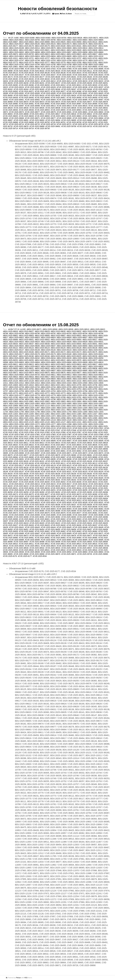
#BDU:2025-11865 (74, 414)
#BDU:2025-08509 (66, 329)
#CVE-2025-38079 (53, 455)
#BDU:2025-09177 (10, 46)
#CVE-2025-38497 (16, 106)
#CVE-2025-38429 (42, 525)
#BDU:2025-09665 (80, 371)
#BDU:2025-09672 (10, 373)
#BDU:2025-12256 (16, 424)
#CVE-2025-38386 (74, 91)
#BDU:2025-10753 (74, 389)
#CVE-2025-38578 (48, 112)
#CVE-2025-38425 (100, 523)
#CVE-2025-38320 (90, 85)
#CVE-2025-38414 (64, 521)
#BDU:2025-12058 (58, 418)
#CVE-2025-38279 (74, 494)
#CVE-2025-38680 (64, 118)
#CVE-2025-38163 (96, 75)
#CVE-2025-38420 (53, 95)
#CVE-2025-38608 (21, 114)
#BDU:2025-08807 (10, 42)
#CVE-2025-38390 (21, 517)
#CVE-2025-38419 (21, 523)
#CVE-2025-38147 (16, 75)
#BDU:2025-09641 (32, 371)
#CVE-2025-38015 (69, 443)
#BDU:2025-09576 (48, 48)
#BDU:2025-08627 (26, 331)
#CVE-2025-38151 (64, 472)
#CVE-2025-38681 (80, 118)
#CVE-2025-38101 (37, 461)
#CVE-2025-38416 (37, 95)
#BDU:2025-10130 (42, 381)
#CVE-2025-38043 (48, 447)
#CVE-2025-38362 (96, 509)
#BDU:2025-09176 (96, 44)
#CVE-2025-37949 (85, 430)
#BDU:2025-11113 (26, 406)
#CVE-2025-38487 (74, 104)
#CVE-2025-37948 (69, 430)
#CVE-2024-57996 (16, 69)
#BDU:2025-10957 (96, 404)
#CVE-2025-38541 (42, 550)
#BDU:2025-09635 (74, 369)
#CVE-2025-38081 (85, 455)
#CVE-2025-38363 (10, 91)
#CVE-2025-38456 (69, 529)
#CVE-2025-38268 (100, 492)
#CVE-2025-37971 (21, 437)
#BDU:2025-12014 (10, 418)
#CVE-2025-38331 (96, 503)
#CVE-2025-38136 (42, 73)
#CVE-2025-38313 (74, 85)
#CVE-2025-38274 (10, 494)
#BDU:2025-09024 (32, 342)
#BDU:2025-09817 (90, 54)
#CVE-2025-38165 (42, 476)
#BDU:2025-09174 (64, 44)
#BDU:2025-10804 (26, 67)
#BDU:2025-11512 (74, 410)
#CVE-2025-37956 (58, 432)
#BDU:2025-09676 (58, 373)
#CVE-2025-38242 (58, 488)
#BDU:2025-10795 (48, 65)
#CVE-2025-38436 (74, 525)
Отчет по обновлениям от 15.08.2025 (41, 325)
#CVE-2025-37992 (85, 437)
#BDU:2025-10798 (64, 65)
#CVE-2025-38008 (80, 441)
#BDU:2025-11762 (90, 410)
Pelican (18, 978)
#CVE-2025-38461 (16, 100)
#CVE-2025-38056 (100, 449)
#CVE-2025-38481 (26, 104)
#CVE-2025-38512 (42, 544)
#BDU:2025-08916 (90, 336)
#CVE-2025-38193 (26, 79)
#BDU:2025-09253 (10, 360)
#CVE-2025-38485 (90, 538)
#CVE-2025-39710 (85, 126)
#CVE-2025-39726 (85, 554)
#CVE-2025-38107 (100, 461)
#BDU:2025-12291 (80, 424)
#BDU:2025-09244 (48, 358)
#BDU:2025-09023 (16, 342)
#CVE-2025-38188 (21, 480)
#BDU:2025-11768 (48, 412)
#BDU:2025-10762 (32, 391)
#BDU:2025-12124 (10, 422)
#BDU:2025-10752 (58, 389)
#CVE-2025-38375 (42, 91)
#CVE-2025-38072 (80, 453)
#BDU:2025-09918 (80, 379)
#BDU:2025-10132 (96, 56)
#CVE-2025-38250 (32, 490)
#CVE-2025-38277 (42, 494)
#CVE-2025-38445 (26, 98)
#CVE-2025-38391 (16, 93)
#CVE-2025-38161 (80, 75)
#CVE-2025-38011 (21, 443)
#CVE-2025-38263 (69, 492)
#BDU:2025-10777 (42, 63)
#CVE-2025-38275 (26, 494)
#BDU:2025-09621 (42, 50)
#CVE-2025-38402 (58, 519)
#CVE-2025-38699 (26, 122)
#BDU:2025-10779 (58, 63)
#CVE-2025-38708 (74, 122)
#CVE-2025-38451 (21, 529)
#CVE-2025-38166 (58, 476)
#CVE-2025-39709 (69, 126)
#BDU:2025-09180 (58, 46)
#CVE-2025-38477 (85, 102)
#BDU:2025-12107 (32, 420)
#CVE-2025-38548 (26, 110)
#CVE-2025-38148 (32, 472)
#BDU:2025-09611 (10, 364)
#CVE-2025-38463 (74, 531)
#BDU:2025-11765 (16, 412)
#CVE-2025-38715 (32, 124)
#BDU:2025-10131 (80, 56)
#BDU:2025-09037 (26, 344)
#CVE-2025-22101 (16, 428)
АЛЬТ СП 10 (25, 14)
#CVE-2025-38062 (74, 451)
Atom (69, 14)
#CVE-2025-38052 (37, 449)
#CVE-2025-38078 (37, 455)
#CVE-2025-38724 (80, 124)
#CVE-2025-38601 (80, 112)
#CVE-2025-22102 (32, 428)
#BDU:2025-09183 (96, 354)
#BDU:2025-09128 (74, 348)
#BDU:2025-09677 (74, 373)
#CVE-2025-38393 (32, 93)
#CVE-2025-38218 (80, 484)
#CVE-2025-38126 (21, 468)
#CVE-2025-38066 (16, 453)
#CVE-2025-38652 (58, 116)
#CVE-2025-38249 (85, 83)
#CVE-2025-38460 (26, 531)
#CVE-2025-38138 (58, 73)
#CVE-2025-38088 (74, 457)
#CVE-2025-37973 (53, 437)
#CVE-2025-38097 (80, 459)
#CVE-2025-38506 (100, 542)
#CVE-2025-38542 (100, 108)
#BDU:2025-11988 (80, 416)
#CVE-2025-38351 (16, 509)
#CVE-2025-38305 (10, 500)
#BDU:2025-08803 (80, 40)
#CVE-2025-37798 (32, 69)
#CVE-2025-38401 (80, 93)
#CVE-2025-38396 (100, 517)
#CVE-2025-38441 (16, 527)
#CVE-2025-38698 (10, 122)
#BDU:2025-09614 (96, 48)
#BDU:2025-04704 (59, 38)
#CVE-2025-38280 (90, 494)
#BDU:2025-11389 (16, 408)
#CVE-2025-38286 (26, 85)
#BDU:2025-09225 (74, 356)
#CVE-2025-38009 (96, 441)
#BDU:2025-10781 (90, 63)
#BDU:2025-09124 (90, 42)
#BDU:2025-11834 (10, 414)
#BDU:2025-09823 (90, 377)
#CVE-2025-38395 (48, 93)
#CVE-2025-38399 (64, 93)
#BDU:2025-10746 (80, 387)
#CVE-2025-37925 (21, 430)
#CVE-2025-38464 (48, 100)
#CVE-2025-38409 (16, 521)
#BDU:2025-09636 (90, 369)
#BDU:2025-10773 (10, 63)
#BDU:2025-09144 (80, 350)
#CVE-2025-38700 (42, 122)
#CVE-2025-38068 (48, 453)
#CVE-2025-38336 (80, 87)
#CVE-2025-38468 (48, 533)
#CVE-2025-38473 (37, 102)
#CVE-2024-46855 (90, 67)
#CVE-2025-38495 (96, 540)
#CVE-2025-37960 (16, 435)
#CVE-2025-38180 (53, 77)
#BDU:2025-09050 (80, 346)
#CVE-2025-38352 (100, 89)
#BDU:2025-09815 (74, 54)
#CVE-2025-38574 (16, 112)
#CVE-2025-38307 (26, 500)
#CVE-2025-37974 (69, 437)
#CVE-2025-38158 (53, 474)
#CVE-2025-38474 (53, 102)
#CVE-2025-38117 (16, 465)
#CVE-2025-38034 (74, 445)
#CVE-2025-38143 (74, 73)
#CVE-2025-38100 (21, 71)
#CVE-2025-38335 (37, 505)
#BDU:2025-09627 (80, 367)
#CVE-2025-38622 (85, 114)
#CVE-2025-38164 (26, 476)
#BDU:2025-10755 (90, 389)
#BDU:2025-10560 (80, 383)
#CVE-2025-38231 (37, 83)
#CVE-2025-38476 (69, 102)
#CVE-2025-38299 (37, 499)
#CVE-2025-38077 (21, 455)
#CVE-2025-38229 (85, 486)
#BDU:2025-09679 (90, 373)
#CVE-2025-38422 (53, 523)
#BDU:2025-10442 (48, 383)
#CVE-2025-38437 (90, 525)
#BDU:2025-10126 (10, 381)
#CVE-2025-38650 (42, 116)
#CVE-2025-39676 (21, 126)
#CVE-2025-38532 (37, 548)
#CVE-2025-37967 (64, 435)
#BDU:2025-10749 (32, 61)
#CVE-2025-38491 (48, 540)
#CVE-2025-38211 (32, 81)
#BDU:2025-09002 (42, 340)
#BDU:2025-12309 (96, 424)
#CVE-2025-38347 (69, 89)
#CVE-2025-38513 (48, 106)
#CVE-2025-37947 (53, 430)
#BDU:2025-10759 (16, 391)
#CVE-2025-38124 (96, 465)
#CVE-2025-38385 (48, 515)
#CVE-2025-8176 (10, 556)
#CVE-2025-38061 (58, 451)
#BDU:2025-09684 (16, 375)
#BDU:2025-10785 (10, 397)
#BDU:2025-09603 (16, 362)
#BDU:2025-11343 (58, 406)
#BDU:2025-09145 (96, 350)
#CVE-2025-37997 (42, 439)
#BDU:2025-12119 (48, 420)
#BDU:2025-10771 (26, 393)
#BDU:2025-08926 (64, 338)
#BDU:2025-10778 (32, 395)
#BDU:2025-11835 (26, 414)
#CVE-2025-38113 (90, 463)
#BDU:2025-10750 (26, 389)
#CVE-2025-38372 (100, 511)
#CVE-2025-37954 (26, 432)
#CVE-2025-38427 (10, 525)
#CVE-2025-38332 (64, 87)
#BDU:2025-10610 (26, 385)
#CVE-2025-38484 (74, 538)
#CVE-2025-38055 (85, 449)
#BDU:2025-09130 (90, 348)
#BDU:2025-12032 (42, 418)
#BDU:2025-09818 (58, 377)
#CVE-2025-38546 (10, 110)
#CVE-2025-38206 (16, 81)
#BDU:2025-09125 (58, 348)
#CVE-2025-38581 (64, 112)
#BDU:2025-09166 (26, 352)
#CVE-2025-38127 (37, 468)
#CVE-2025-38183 (80, 478)
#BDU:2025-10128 (26, 381)
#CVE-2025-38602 (96, 112)
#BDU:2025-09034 (10, 344)
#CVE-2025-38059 (26, 451)
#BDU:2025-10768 (64, 61)
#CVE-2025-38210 (90, 482)
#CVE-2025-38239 (42, 488)
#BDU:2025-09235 (16, 358)
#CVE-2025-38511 (26, 544)
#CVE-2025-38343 (10, 507)
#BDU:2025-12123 (96, 420)
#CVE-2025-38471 (96, 533)
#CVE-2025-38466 (80, 100)
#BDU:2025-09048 (64, 346)
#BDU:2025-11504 (80, 408)
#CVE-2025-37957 (74, 432)
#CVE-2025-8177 (25, 556)
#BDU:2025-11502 (48, 408)
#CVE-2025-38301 (69, 499)
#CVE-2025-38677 (48, 118)
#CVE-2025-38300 (53, 499)
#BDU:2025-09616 (10, 50)
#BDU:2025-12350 (90, 426)
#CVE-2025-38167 (74, 476)
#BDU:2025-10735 (58, 58)
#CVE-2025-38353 (48, 509)
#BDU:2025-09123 (26, 348)
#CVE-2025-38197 (58, 79)
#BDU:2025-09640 (48, 52)
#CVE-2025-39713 (100, 126)
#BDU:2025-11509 (26, 410)
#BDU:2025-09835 (64, 56)
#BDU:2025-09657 (64, 52)
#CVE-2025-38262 (53, 492)
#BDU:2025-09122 (10, 348)
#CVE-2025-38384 (32, 515)
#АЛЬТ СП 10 (14, 329)
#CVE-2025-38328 (48, 87)
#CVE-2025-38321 (16, 503)
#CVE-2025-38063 (90, 451)
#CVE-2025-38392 (53, 517)
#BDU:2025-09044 (16, 346)
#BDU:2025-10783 (96, 395)
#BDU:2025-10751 (42, 389)
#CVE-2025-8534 (40, 556)
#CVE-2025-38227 (69, 486)
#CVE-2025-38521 (32, 546)
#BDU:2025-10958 (10, 406)
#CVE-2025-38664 (90, 116)
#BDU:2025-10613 (42, 385)
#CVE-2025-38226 (53, 486)
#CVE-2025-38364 (21, 511)
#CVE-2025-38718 (48, 124)
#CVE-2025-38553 (42, 110)
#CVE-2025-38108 (69, 71)
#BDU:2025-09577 (90, 360)
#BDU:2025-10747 (16, 61)
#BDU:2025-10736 (90, 385)
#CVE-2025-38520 (16, 546)
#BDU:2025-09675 (42, 373)
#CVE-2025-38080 (69, 455)
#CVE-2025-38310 (42, 500)
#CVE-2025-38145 (90, 73)
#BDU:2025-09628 (74, 50)
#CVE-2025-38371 (26, 91)
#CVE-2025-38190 (10, 79)
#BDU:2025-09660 (96, 52)
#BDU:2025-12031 (26, 418)
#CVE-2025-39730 (42, 129)
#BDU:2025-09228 (90, 356)
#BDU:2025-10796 (48, 399)
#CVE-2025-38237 (53, 83)
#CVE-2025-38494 (90, 104)
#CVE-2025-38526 (64, 546)
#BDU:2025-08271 (91, 38)
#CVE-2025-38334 (21, 505)
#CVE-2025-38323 (32, 503)
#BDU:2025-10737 (74, 58)
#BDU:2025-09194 (42, 356)
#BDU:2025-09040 (74, 344)
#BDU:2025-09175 (80, 44)
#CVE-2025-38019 (100, 443)
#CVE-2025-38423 (69, 523)
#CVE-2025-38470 (21, 102)
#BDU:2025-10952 (16, 404)
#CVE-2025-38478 (100, 102)
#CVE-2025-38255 (80, 490)
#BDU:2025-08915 (74, 336)
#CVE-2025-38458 (74, 98)
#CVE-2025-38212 (48, 81)
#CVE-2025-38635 (10, 116)
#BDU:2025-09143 (48, 44)
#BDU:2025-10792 (16, 65)
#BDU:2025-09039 (58, 344)
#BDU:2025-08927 (80, 338)
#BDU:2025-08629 (42, 331)
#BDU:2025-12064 (74, 418)
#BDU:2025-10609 (10, 385)
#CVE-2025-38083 (80, 69)
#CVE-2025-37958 (64, 69)
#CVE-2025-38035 (90, 445)
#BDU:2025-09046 (32, 346)
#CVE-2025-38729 (96, 124)
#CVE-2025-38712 (90, 122)
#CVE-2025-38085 (26, 457)
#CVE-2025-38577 (32, 112)
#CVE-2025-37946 (37, 430)
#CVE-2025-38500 (69, 542)
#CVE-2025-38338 (85, 505)
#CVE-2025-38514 (64, 106)
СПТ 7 (40, 14)
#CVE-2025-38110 (42, 463)
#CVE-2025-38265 (85, 492)
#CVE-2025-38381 (90, 513)
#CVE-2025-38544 (90, 550)
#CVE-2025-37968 (80, 435)
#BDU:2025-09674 (10, 54)
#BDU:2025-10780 (74, 63)
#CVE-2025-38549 (32, 552)
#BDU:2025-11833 (96, 412)
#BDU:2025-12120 (64, 420)
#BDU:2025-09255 (26, 360)
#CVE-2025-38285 (10, 85)
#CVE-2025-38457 (58, 98)
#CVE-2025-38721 (64, 124)
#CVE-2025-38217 (64, 484)
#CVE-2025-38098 (96, 459)
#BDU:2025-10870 (42, 67)
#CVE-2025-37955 (42, 432)
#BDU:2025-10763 (48, 61)
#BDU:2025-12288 (64, 424)
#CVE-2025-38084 (10, 457)
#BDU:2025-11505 (96, 408)
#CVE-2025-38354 (64, 509)
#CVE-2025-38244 (74, 488)
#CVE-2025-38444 (48, 527)
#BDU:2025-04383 (43, 38)
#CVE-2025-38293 (42, 85)
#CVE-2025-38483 (58, 104)
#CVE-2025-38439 (10, 98)
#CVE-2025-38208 (74, 482)
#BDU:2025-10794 (32, 65)
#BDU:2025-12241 (74, 422)
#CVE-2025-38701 (58, 122)
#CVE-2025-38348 (85, 89)
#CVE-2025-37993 (100, 437)
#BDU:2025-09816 (26, 377)
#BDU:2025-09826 (32, 379)
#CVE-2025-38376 (58, 513)
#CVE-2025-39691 (53, 126)
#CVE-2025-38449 (96, 527)
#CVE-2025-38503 (85, 542)
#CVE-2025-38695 (69, 120)
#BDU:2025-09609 (64, 48)
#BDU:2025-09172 (58, 352)
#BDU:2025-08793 (64, 334)
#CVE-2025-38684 (96, 118)
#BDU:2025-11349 (90, 406)
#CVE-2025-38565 (90, 110)
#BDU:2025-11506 (10, 410)
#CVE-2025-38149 (48, 472)
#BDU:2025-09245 (64, 358)
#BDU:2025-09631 (26, 369)
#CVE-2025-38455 (53, 529)
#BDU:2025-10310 (90, 381)
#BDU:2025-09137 (16, 44)
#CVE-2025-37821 (96, 428)
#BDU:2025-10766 (80, 391)
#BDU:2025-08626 (10, 331)
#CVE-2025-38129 (53, 468)
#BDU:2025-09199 (16, 48)
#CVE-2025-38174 (21, 77)
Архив (56, 14)
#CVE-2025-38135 (26, 73)
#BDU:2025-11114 (42, 406)
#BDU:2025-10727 (42, 58)
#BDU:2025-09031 (96, 342)
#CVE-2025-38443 (32, 527)
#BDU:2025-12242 (90, 422)
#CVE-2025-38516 (96, 106)
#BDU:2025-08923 (32, 338)
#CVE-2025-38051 (21, 449)
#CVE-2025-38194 (42, 79)
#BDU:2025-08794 (80, 334)
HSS (26, 978)
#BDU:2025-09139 (32, 350)
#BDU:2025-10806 (90, 402)
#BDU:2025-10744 (48, 387)
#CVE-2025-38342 (100, 505)
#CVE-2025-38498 (32, 106)
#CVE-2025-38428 (85, 95)
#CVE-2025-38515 (80, 106)
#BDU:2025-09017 (90, 340)
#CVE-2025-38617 (53, 114)
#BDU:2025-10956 (80, 404)
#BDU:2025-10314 (32, 383)
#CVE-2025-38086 (96, 69)
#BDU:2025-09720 (26, 54)
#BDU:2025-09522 (58, 360)
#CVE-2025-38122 (64, 465)
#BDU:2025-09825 (16, 379)
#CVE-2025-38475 (53, 536)
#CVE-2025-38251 (100, 83)
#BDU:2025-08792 (48, 334)
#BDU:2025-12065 (90, 418)
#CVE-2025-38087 (58, 457)
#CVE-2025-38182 (64, 478)
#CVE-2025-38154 (96, 472)
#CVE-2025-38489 (16, 540)
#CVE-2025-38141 (42, 470)
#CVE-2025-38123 (80, 465)
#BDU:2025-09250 (96, 358)
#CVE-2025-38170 (90, 476)
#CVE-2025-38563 (74, 110)
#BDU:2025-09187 (90, 46)
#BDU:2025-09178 (26, 46)
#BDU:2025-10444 (64, 383)
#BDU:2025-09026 (64, 342)
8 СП (34, 14)
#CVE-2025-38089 (90, 457)
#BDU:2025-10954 (48, 404)
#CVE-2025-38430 (100, 95)
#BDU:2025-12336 (58, 426)
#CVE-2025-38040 (32, 447)
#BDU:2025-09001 (26, 340)
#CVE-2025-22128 (80, 428)
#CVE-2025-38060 (42, 451)
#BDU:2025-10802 (42, 402)
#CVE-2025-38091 (16, 459)
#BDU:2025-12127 (58, 422)
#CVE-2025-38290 (64, 496)
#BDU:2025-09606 (64, 362)
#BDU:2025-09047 (48, 346)
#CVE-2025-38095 (48, 459)
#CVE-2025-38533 (53, 548)
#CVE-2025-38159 (69, 474)
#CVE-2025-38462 (32, 100)
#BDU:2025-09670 (96, 371)
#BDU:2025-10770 (80, 61)
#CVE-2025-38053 (53, 449)
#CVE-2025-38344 (21, 89)
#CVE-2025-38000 (74, 439)
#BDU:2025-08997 (96, 338)
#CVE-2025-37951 (100, 430)
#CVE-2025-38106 (85, 461)
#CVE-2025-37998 (58, 439)
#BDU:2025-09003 (58, 340)
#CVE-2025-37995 (26, 439)
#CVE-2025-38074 (96, 453)
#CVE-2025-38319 (90, 500)
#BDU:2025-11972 (48, 416)
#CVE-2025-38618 (69, 114)
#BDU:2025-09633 (58, 369)
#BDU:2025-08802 (64, 40)
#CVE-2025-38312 (58, 85)
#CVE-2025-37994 (10, 439)
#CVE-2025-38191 (53, 480)
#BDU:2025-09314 (32, 48)
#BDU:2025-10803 (58, 402)
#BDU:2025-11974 (64, 416)
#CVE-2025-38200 (74, 79)
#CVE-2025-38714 (16, 124)
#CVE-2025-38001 (90, 439)
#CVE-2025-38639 (26, 116)
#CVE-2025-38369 (69, 511)
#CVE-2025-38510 (10, 544)
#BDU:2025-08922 (16, 338)
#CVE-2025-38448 (42, 98)
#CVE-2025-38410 (32, 521)
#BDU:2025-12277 (48, 424)
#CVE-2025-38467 (96, 100)
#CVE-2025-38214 (64, 81)
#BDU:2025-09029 (80, 342)
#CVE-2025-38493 (64, 540)
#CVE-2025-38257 (96, 490)
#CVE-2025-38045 (80, 447)
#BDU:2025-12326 (10, 426)
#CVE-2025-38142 (58, 470)
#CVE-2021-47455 (74, 67)
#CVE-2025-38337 (96, 87)
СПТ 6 (47, 14)
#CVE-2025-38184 (85, 77)
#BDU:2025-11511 (58, 410)
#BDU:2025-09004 (74, 340)
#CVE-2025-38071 (64, 453)
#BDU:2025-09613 (26, 364)
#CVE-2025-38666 (21, 554)
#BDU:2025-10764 (64, 391)
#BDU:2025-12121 (80, 420)
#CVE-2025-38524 (48, 546)
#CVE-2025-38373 (10, 513)
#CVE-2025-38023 (26, 445)
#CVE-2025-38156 (21, 474)
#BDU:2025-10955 (64, 404)
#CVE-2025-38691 (21, 120)
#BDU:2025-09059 (74, 42)
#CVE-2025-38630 (100, 114)
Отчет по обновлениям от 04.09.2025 (41, 33)
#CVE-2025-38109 (26, 463)
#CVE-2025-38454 (37, 529)
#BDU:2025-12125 (26, 422)
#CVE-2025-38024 (42, 445)
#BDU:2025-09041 (90, 344)
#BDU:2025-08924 (26, 42)
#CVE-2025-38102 (37, 71)
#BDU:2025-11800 (80, 412)
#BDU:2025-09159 (10, 352)
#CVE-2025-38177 (37, 77)
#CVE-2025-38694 (53, 120)
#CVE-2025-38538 (53, 108)
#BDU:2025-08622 (16, 40)
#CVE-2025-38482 (42, 104)
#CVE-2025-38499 (53, 542)
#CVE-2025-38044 (64, 447)
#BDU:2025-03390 (27, 38)
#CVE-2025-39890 (100, 554)
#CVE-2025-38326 (32, 87)
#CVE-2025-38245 (69, 83)
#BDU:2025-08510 (82, 329)
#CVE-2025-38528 (96, 546)
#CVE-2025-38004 (16, 441)
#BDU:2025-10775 (90, 393)
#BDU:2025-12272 (32, 424)
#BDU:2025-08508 (50, 329)
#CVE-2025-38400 (26, 519)
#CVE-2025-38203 (90, 79)
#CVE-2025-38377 (58, 91)
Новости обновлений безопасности (57, 9)
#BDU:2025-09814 (58, 54)
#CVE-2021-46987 (58, 67)
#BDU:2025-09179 (42, 46)
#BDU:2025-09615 (58, 364)
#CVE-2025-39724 (26, 129)
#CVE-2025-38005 (32, 441)
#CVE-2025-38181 (69, 77)
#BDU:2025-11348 (74, 406)
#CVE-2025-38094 (32, 459)
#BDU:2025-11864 (58, 414)
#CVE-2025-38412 (48, 521)
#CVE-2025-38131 (69, 468)
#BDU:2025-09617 (26, 50)
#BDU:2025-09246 (80, 358)
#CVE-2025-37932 (48, 69)
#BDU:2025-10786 (26, 397)
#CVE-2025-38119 (48, 465)
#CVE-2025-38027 (58, 445)
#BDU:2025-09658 (80, 52)
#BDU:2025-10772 (96, 61)
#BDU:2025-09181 (74, 46)
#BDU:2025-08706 (32, 40)
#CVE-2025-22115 (48, 428)
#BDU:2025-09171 (42, 352)
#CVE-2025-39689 (37, 126)
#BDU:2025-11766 (32, 412)
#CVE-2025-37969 (96, 435)
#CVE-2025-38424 (69, 95)
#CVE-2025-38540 (85, 108)
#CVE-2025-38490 (32, 540)
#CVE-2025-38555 (58, 110)
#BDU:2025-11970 (32, 416)
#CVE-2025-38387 (90, 91)
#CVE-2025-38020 (10, 445)
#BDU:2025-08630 (58, 331)
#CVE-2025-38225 (37, 486)
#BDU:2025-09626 (64, 367)
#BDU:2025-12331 (26, 426)
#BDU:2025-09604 (32, 362)
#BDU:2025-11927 (90, 414)
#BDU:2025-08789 (16, 334)
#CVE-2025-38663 (74, 116)
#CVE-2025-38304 (100, 499)
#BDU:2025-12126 (42, 422)
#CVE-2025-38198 (26, 482)
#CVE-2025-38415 (21, 95)
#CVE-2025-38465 (64, 100)
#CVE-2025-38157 (48, 75)
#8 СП (11, 38)
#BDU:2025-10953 (32, 404)
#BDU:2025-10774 (26, 63)
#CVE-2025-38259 (21, 492)
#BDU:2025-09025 (58, 42)
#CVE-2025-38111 (85, 71)
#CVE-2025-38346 (53, 89)
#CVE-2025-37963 (48, 435)
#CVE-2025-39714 (10, 129)
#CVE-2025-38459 (90, 98)
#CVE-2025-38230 (21, 83)
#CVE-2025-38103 (53, 71)
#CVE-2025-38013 (37, 443)
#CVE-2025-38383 (16, 515)
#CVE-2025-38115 (10, 73)
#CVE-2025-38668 (16, 118)
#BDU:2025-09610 (80, 48)
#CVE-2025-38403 (96, 93)
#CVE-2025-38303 (85, 499)
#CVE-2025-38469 (64, 533)
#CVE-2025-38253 (64, 490)
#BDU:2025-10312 (16, 383)
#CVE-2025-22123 (64, 428)
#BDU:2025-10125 (96, 379)
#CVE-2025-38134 (85, 468)
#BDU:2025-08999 (42, 42)
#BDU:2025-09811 (48, 375)
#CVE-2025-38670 (53, 554)
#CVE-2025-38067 (32, 453)
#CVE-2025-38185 (100, 77)
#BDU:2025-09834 (48, 56)
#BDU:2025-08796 (48, 40)
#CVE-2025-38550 (48, 552)
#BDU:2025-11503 (64, 408)
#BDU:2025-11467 (32, 408)
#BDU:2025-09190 (26, 356)
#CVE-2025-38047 (96, 447)
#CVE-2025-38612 (37, 114)
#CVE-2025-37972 (37, 437)
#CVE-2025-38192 (69, 480)
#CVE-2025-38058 (10, 451)
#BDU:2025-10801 (10, 67)
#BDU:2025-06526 (75, 38)
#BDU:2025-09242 (32, 358)
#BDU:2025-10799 (80, 65)
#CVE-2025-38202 (58, 482)
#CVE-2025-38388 (96, 515)
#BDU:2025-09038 (42, 344)
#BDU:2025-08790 (32, 334)
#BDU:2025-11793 (64, 412)
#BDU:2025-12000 (96, 416)
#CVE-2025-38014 (53, 443)
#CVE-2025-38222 (96, 81)
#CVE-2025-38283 (16, 496)
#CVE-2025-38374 (26, 513)
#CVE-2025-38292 (80, 496)
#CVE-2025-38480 (10, 104)
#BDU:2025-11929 (16, 416)
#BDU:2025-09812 (64, 375)
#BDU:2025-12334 (42, 426)
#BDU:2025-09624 (58, 50)
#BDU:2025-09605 (48, 362)
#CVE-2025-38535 (37, 108)
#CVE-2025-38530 (21, 108)
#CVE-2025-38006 (48, 441)
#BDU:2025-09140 (32, 44)
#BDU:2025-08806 (96, 40)
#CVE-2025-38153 (32, 75)
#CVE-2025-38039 (16, 447)
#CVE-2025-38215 (48, 484)
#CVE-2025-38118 (32, 465)
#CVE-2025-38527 (80, 546)
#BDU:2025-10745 (64, 387)
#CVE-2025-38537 (85, 548)
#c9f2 (16, 38)
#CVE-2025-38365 (37, 511)
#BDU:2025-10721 (26, 58)
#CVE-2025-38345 (37, 89)
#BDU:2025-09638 (32, 52)
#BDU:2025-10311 (10, 58)
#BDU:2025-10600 (96, 383)
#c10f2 (23, 329)
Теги (63, 14)
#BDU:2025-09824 (32, 56)
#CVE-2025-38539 (69, 108)
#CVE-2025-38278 (58, 494)
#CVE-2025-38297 (21, 499)
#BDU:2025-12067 (16, 420)
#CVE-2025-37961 (32, 435)
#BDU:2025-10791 (74, 397)
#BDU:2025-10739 (16, 387)
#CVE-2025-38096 (64, 459)
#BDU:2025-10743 (90, 58)
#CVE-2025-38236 (26, 488)
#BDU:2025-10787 (42, 397)
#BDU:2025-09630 (90, 50)
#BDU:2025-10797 (64, 399)
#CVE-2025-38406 (90, 519)
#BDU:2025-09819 (16, 56)
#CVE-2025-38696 (85, 120)
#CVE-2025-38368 (53, 511)
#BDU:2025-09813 (42, 54)
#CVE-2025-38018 (85, 443)
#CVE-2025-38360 (80, 509)
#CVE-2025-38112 (100, 71)
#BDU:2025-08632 (74, 331)
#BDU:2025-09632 (16, 52)
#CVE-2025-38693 (37, 120)
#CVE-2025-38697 (100, 120)
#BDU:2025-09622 (32, 367)
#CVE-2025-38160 (64, 75)
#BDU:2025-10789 (58, 397)
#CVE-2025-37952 (10, 432)
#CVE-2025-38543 (74, 550)
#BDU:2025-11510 (42, 410)
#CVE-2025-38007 (64, 441)
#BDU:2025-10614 (58, 385)
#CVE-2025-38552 (64, 552)
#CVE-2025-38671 (32, 118)
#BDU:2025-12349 (74, 426)
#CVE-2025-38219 (80, 81)
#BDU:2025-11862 (42, 414)
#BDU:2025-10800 (96, 65)
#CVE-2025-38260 (37, 492)
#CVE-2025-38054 (69, 449)
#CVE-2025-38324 (16, 87)
